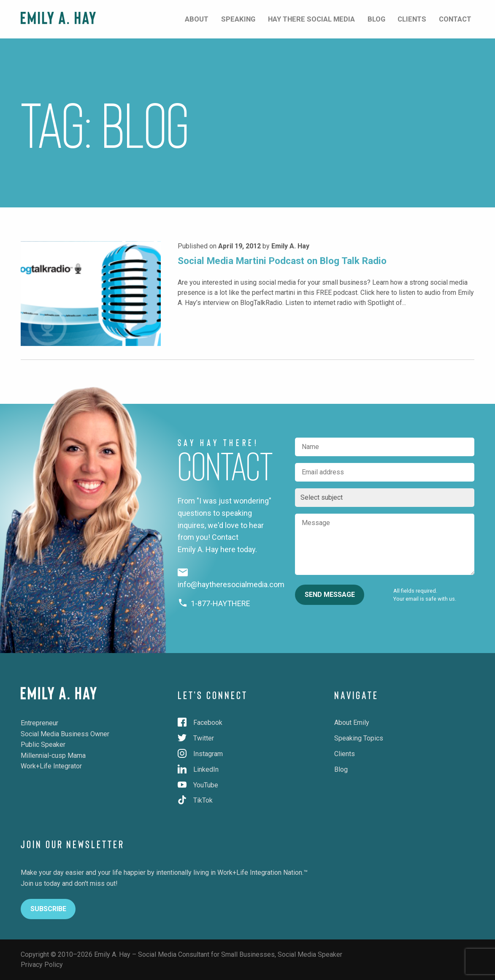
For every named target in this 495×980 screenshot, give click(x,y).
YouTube (198, 785)
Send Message (330, 595)
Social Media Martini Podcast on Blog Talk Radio (282, 261)
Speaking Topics (359, 738)
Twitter (196, 738)
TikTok (195, 800)
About (227, 19)
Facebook (200, 723)
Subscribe (48, 909)
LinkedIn (198, 769)
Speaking (263, 19)
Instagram (200, 754)
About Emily (352, 723)
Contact (458, 19)
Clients (420, 19)
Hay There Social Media (330, 19)
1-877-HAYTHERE (214, 603)
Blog (389, 19)
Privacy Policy (42, 965)
